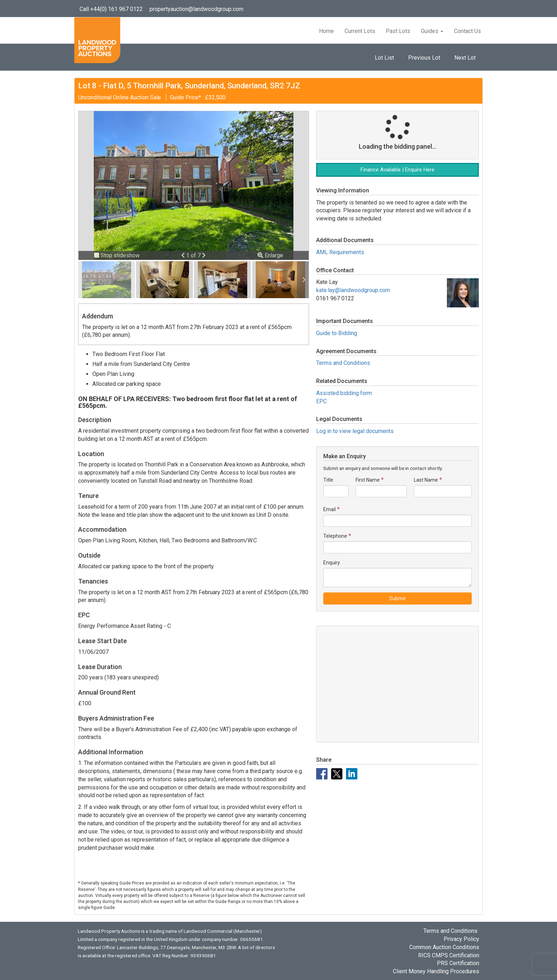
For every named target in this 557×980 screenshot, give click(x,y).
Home (326, 31)
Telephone (335, 536)
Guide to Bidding (337, 333)
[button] (184, 255)
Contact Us (467, 31)
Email (329, 509)
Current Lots (360, 31)
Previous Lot (424, 58)
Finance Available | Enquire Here (398, 170)
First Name (368, 480)
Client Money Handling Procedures (436, 971)
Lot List (384, 58)
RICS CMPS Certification (449, 955)
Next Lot (465, 58)
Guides (432, 31)
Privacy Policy (461, 939)
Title (328, 480)
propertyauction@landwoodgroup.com (196, 9)
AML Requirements (340, 252)
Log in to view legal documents (355, 431)
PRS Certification (458, 963)
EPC (321, 401)
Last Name (426, 480)
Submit (398, 598)
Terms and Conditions (343, 363)
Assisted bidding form (344, 393)
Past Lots (398, 31)
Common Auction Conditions (444, 947)
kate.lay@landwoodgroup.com (353, 290)
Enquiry (332, 563)
